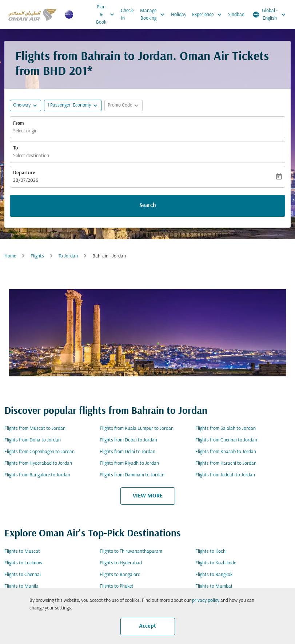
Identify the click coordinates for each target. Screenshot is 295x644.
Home (10, 256)
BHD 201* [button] (68, 72)
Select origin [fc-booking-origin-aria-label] (25, 131)
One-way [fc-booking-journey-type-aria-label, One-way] (22, 105)
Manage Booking (154, 15)
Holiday (179, 15)
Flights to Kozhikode (216, 563)
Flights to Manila (21, 586)
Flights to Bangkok (214, 575)
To (15, 148)
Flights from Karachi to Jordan (226, 463)
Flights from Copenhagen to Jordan (39, 452)
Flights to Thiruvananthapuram (131, 551)
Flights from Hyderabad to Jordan (38, 463)
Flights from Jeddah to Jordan (225, 475)
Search (148, 205)
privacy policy (206, 601)
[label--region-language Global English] (270, 15)
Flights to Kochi (211, 551)
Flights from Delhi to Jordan (127, 452)
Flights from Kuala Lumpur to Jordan (137, 429)
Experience (209, 15)
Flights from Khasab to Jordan (226, 452)
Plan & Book (107, 15)
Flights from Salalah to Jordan (226, 429)
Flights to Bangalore (120, 575)
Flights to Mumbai (214, 586)
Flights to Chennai (23, 575)
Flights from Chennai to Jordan (226, 440)
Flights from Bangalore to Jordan (37, 475)
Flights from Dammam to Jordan (132, 475)
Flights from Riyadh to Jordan (129, 463)
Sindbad (236, 15)
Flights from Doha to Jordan (33, 440)
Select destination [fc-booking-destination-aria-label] (31, 156)
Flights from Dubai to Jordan (128, 440)
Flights (37, 256)
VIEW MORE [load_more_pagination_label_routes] (148, 496)
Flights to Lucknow (23, 563)
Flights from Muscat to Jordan (35, 429)
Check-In (127, 15)
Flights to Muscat (22, 551)
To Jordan (68, 256)
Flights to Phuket (117, 586)
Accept (147, 626)
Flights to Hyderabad (121, 563)
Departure (24, 173)
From (19, 123)
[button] (73, 105)
